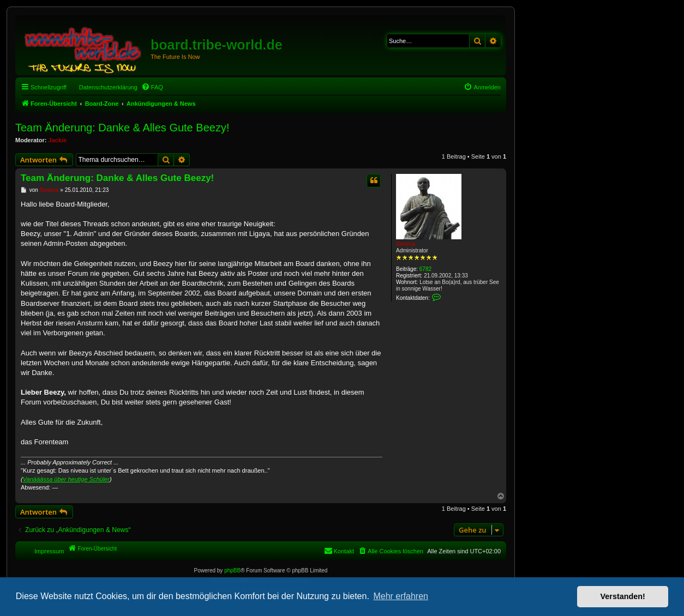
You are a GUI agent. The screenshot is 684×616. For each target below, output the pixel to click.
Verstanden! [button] (623, 596)
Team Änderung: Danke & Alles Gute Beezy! (122, 128)
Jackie (58, 140)
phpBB (232, 570)
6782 (425, 269)
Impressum (49, 551)
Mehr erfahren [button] (401, 596)
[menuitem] (152, 87)
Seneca (406, 244)
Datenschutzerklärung (108, 87)
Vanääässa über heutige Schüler (66, 479)
